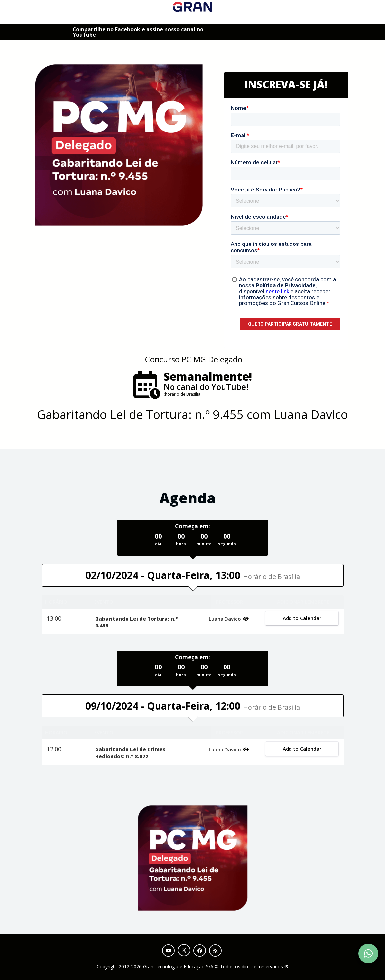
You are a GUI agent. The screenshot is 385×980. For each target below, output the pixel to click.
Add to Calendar (302, 618)
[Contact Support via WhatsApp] (368, 953)
